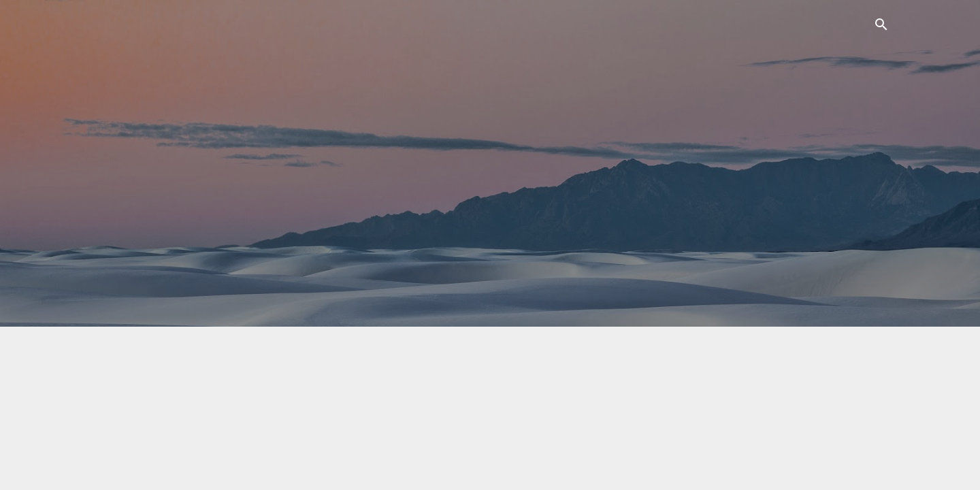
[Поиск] (881, 27)
